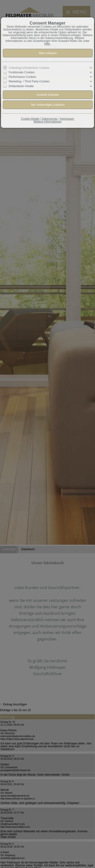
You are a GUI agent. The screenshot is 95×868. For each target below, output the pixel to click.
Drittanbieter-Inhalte (21, 86)
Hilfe (47, 44)
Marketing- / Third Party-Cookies (29, 81)
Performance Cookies (22, 77)
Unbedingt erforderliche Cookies (29, 68)
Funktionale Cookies (22, 72)
